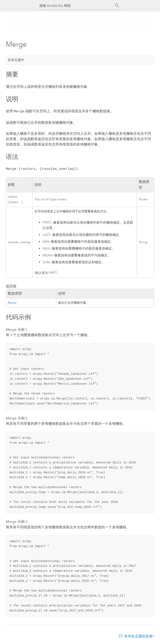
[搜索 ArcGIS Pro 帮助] (76, 6)
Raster (143, 199)
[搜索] (117, 6)
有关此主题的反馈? (139, 636)
